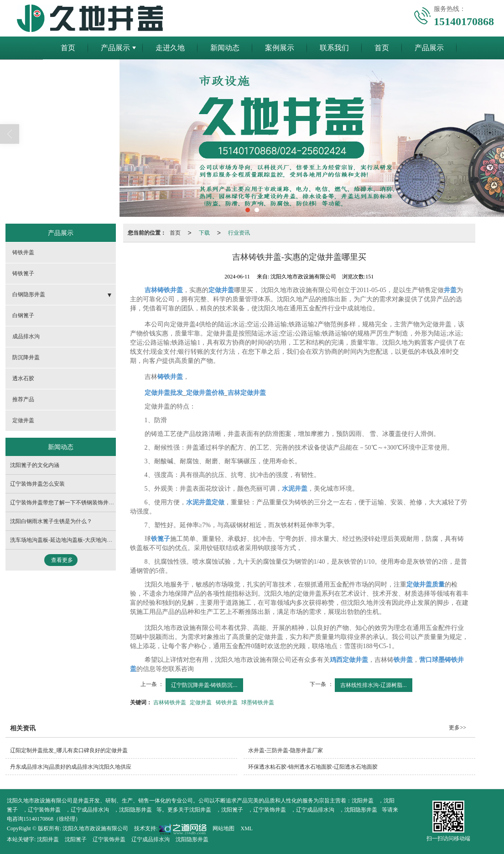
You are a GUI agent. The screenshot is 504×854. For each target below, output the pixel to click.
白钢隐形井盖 (29, 294)
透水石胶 (23, 378)
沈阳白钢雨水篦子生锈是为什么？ (51, 521)
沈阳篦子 (232, 810)
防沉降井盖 (26, 357)
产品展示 (115, 48)
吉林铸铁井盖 (170, 702)
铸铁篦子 (23, 273)
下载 (204, 233)
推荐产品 (23, 399)
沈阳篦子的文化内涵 (35, 465)
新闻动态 (225, 48)
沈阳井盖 (363, 801)
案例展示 (280, 48)
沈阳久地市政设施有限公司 (95, 828)
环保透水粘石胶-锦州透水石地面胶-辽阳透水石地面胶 (313, 767)
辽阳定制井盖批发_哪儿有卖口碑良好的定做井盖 (69, 750)
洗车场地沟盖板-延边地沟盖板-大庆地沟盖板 (64, 540)
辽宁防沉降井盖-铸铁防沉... (204, 685)
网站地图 (223, 828)
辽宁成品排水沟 (90, 810)
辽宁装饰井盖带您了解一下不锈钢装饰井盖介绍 (68, 503)
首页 (68, 48)
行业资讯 (239, 233)
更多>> (457, 728)
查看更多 (62, 560)
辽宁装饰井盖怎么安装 (37, 484)
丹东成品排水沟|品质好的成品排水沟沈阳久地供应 (71, 767)
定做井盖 (201, 702)
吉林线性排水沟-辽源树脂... (374, 685)
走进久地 (170, 48)
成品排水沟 (26, 336)
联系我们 (334, 48)
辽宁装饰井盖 (44, 810)
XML (247, 828)
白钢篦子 (23, 315)
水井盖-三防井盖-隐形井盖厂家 (286, 750)
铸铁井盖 (227, 702)
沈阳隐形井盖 (135, 810)
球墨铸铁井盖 (258, 702)
